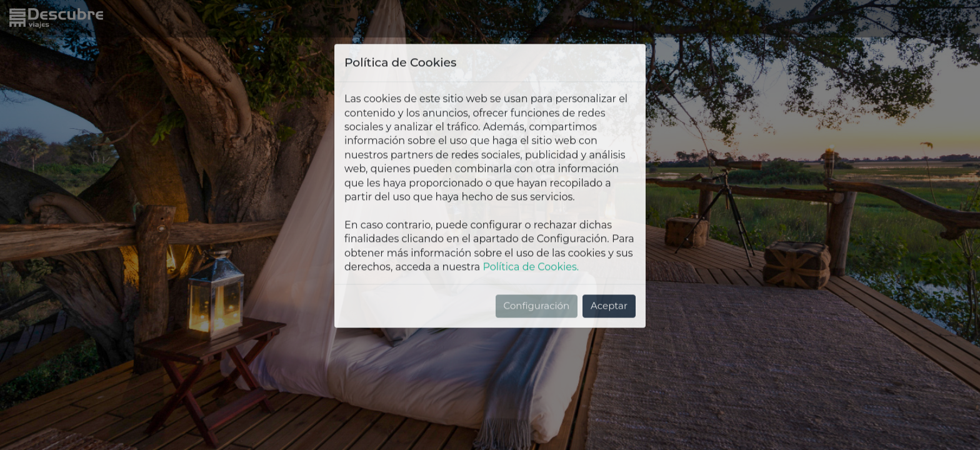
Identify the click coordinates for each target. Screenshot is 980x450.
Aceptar (609, 250)
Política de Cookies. (531, 212)
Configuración (537, 250)
